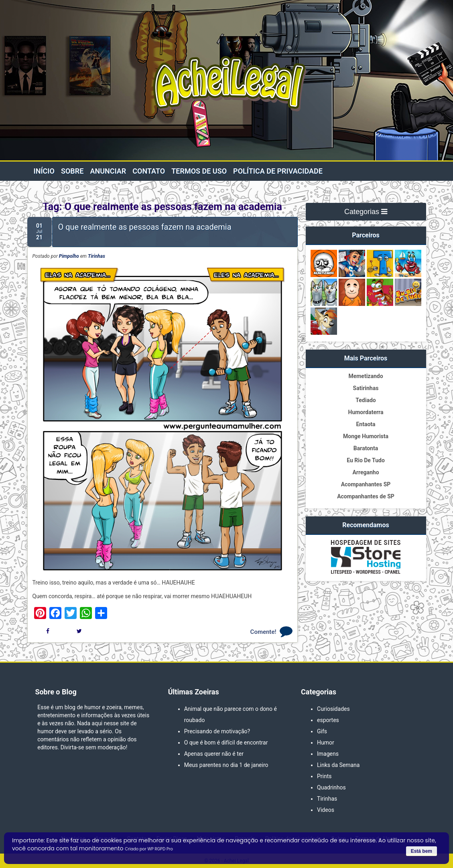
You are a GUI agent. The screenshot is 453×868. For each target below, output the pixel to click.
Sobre (72, 171)
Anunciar (108, 171)
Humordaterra (366, 412)
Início (44, 171)
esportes (328, 720)
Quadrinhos (331, 787)
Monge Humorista (366, 436)
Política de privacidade (278, 171)
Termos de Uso (199, 171)
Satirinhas (366, 388)
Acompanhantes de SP (366, 496)
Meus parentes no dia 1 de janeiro (226, 765)
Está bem (422, 851)
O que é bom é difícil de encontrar (226, 743)
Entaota (366, 424)
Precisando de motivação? (217, 731)
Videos (326, 810)
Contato (149, 171)
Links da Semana (338, 765)
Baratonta (366, 448)
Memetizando (366, 376)
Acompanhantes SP (366, 484)
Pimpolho (69, 256)
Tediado (366, 400)
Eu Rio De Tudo (366, 460)
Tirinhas (96, 256)
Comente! (263, 632)
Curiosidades (333, 709)
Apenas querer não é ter (214, 754)
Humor (326, 743)
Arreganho (366, 472)
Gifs (322, 731)
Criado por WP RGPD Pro (149, 849)
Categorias (366, 212)
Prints (324, 776)
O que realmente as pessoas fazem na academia (145, 227)
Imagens (328, 754)
